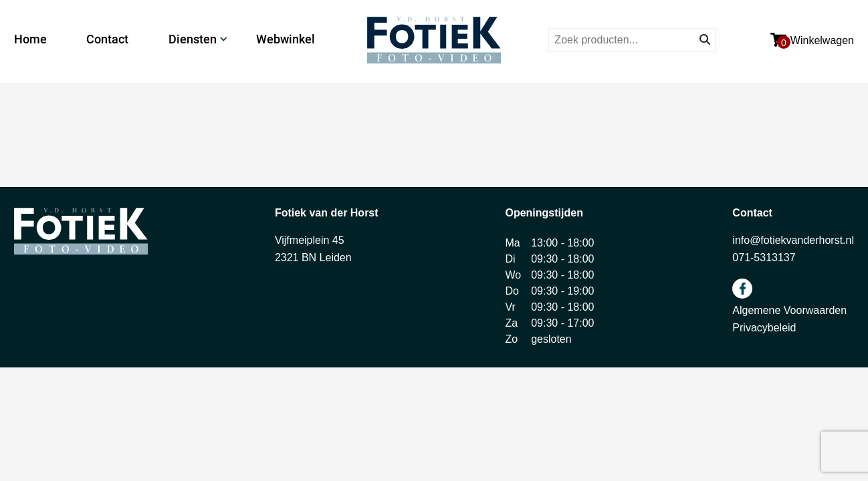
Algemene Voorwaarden (789, 310)
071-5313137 (764, 258)
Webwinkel (286, 39)
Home (30, 39)
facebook (742, 289)
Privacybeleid (764, 328)
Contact (107, 39)
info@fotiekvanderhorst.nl (793, 240)
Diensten (193, 39)
